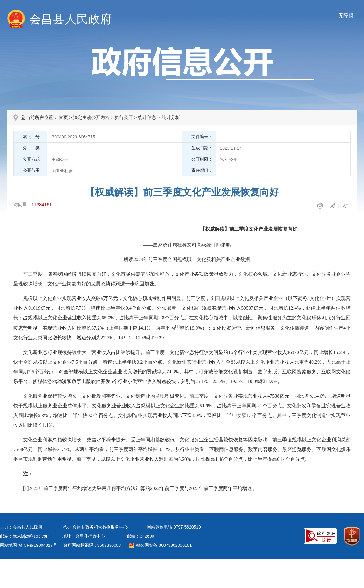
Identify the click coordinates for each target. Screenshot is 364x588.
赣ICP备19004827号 (38, 545)
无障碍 (346, 16)
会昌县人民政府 (71, 19)
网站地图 (8, 545)
